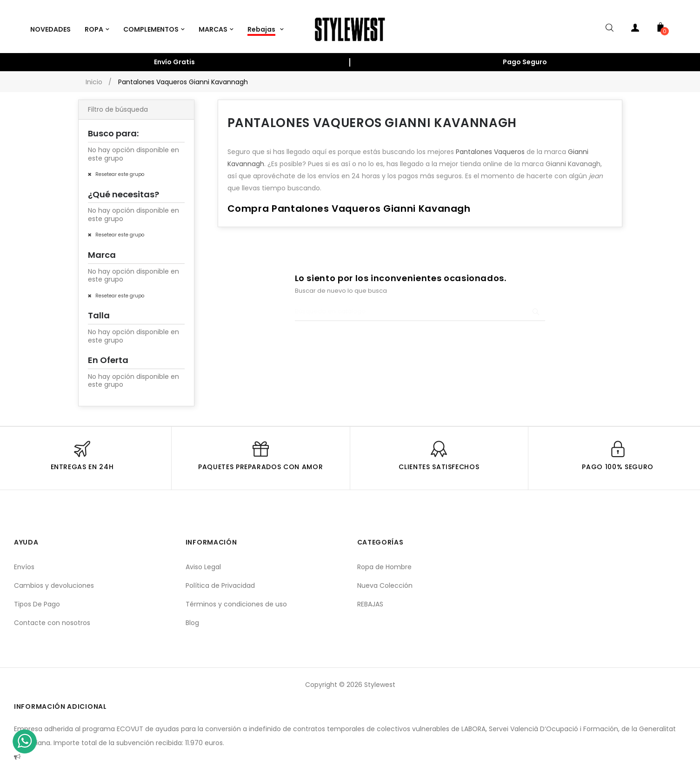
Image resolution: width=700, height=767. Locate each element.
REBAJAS (370, 598)
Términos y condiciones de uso (236, 598)
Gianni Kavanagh (573, 158)
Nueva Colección (385, 579)
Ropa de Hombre (384, 560)
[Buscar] (420, 305)
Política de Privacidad (220, 579)
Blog (192, 616)
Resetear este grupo (119, 168)
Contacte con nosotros (52, 616)
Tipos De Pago (37, 598)
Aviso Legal (203, 560)
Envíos (24, 560)
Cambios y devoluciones (54, 579)
